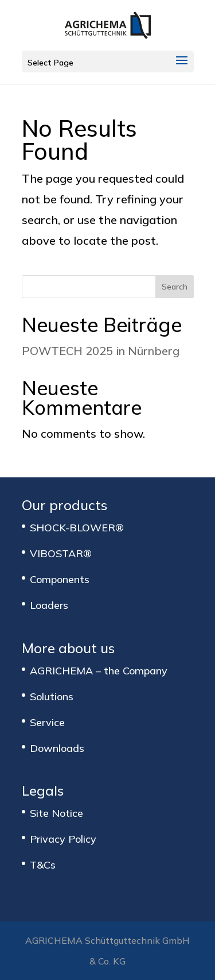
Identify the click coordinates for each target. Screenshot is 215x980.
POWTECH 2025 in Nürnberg (101, 351)
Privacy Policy (63, 839)
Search (175, 287)
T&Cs (43, 865)
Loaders (49, 605)
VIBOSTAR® (61, 553)
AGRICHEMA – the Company (99, 671)
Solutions (52, 697)
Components (60, 579)
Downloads (57, 748)
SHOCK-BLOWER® (77, 528)
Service (47, 722)
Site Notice (56, 813)
